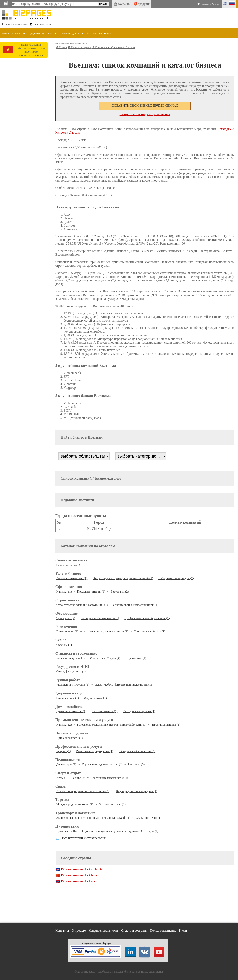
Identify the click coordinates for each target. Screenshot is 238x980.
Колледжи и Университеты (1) (100, 618)
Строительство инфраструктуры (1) (136, 605)
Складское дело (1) (148, 818)
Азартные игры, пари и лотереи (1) (106, 631)
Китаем (61, 133)
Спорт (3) (79, 778)
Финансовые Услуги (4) (105, 658)
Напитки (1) (64, 592)
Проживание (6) (67, 831)
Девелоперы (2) (66, 764)
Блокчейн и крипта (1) (71, 658)
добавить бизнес (211, 4)
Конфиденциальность (103, 931)
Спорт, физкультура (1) (71, 671)
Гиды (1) (153, 831)
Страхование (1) (136, 658)
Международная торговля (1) (75, 804)
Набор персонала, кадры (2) (176, 578)
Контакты (62, 931)
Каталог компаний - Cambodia (82, 869)
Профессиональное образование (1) (147, 618)
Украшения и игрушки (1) (73, 685)
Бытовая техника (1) (105, 711)
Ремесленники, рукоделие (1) (95, 751)
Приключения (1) (67, 631)
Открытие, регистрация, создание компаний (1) (123, 578)
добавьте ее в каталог (31, 55)
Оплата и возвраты (134, 931)
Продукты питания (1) (91, 592)
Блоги (183, 931)
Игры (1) (62, 778)
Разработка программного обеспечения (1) (83, 791)
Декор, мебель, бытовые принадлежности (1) (123, 685)
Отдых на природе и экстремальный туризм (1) (112, 831)
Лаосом (74, 133)
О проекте (79, 931)
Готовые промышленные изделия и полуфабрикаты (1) (112, 725)
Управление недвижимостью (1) (102, 764)
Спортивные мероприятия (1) (109, 778)
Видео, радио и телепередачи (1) (137, 791)
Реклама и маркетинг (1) (72, 578)
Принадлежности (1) (70, 738)
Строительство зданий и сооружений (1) (82, 605)
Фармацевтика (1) (95, 698)
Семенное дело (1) (68, 565)
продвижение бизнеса (43, 33)
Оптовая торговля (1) (112, 804)
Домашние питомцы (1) (71, 711)
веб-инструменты (72, 33)
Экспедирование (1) (69, 818)
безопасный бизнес (99, 33)
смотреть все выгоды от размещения (145, 114)
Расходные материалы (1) (139, 711)
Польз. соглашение (163, 931)
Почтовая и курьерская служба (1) (109, 818)
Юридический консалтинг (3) (138, 751)
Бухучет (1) (64, 751)
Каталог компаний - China (79, 875)
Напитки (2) (64, 725)
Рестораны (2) (120, 592)
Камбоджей (226, 129)
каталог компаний (13, 33)
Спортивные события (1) (149, 631)
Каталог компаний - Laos (78, 881)
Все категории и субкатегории (84, 838)
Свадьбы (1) (64, 645)
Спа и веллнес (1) (68, 698)
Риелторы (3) (136, 764)
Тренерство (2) (66, 618)
